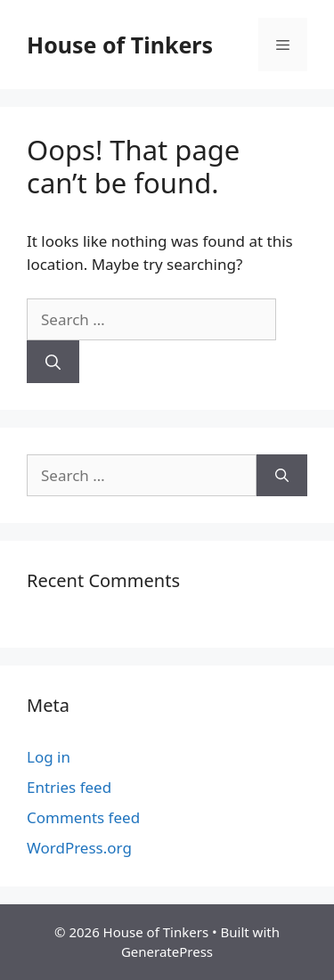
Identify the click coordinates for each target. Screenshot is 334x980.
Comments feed (83, 817)
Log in (49, 757)
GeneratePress (167, 951)
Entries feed (69, 787)
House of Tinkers (120, 45)
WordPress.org (79, 848)
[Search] (53, 362)
